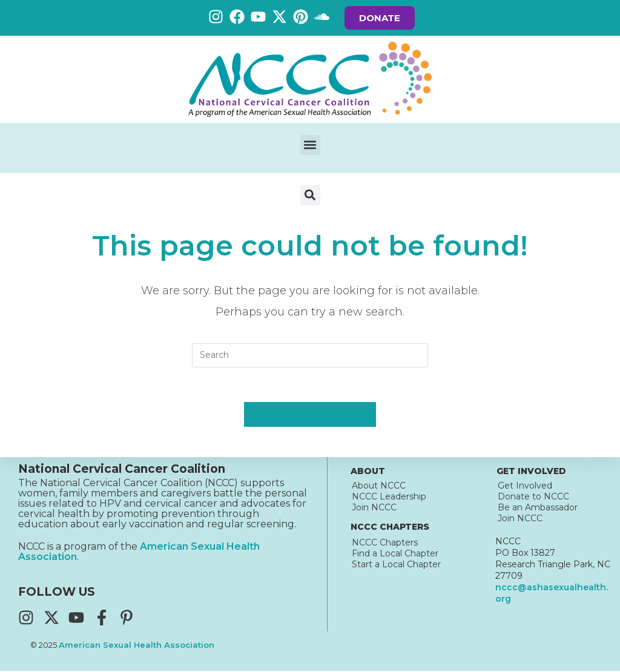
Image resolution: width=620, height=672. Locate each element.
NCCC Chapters (385, 544)
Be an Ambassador (538, 509)
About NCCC (379, 487)
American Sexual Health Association (137, 647)
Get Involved (525, 487)
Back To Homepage (310, 416)
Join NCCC (374, 509)
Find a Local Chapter (395, 555)
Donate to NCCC (533, 498)
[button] (310, 145)
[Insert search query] (310, 355)
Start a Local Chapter (396, 565)
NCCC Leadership (389, 498)
